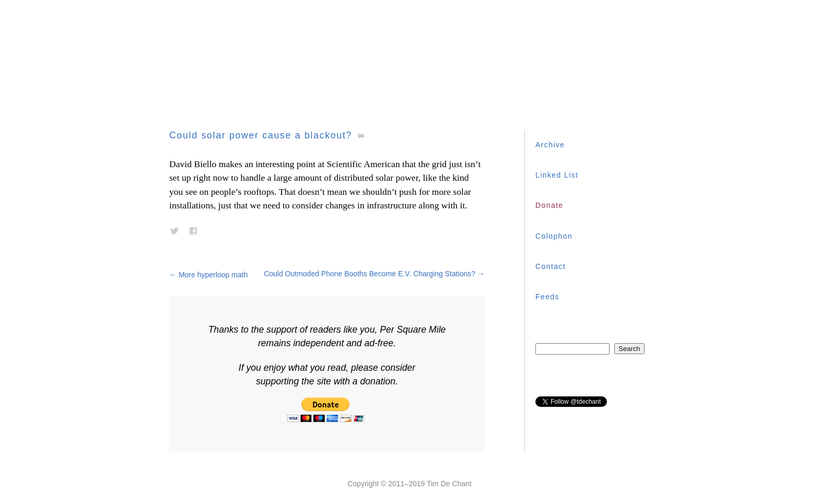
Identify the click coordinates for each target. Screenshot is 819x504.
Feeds (547, 297)
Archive (550, 145)
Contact (551, 266)
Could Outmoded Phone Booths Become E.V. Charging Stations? (374, 274)
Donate (549, 205)
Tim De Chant (449, 484)
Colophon (554, 236)
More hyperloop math (208, 275)
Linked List (557, 175)
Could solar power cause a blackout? (261, 135)
